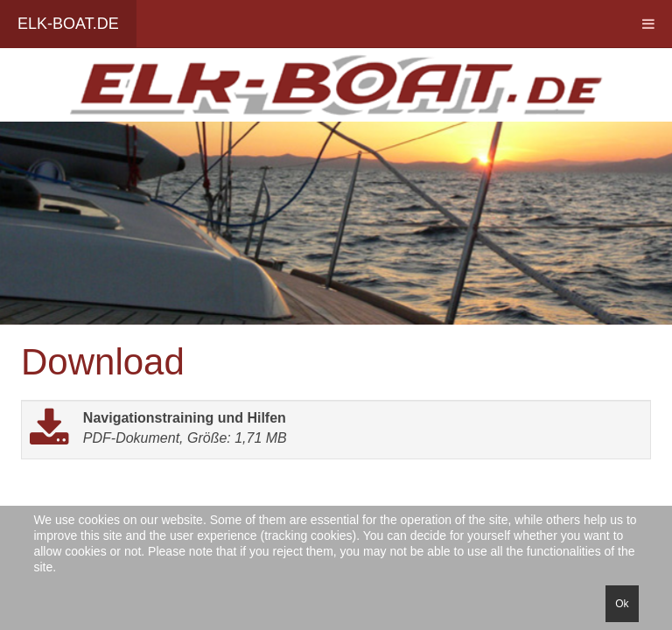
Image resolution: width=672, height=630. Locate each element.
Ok (622, 604)
